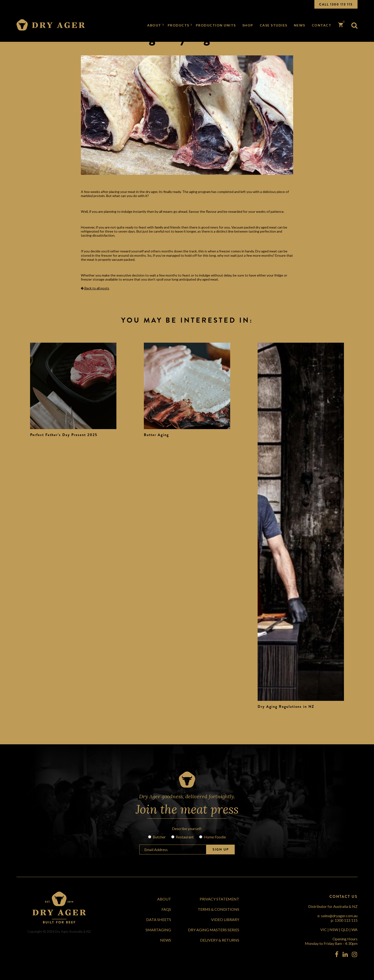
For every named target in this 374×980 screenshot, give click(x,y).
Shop (248, 25)
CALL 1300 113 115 (336, 4)
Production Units (216, 25)
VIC (324, 929)
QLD (345, 929)
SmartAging (158, 930)
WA (354, 929)
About (154, 25)
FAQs (166, 909)
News (300, 25)
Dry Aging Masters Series (213, 930)
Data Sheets (159, 919)
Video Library (225, 919)
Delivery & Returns (220, 940)
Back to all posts (95, 288)
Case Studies (274, 25)
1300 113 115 (346, 920)
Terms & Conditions (218, 909)
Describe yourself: (187, 828)
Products (179, 25)
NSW (334, 929)
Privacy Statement (219, 899)
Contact (322, 25)
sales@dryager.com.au (339, 916)
